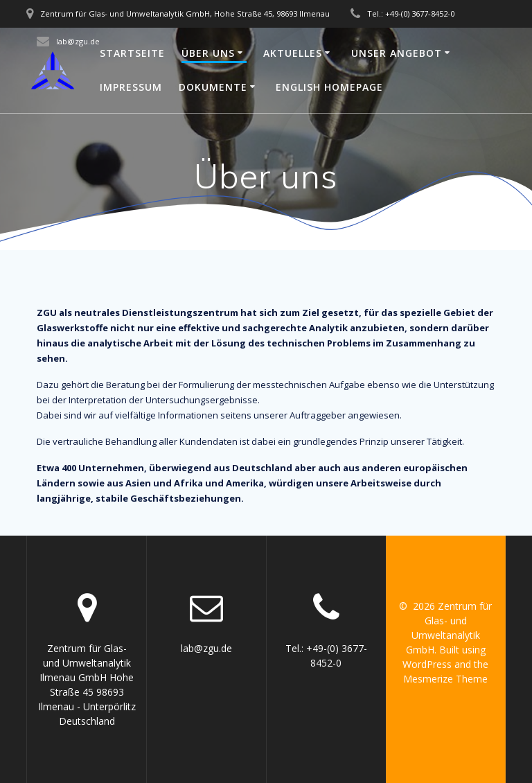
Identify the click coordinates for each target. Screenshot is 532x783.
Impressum (131, 87)
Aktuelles (293, 53)
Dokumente (213, 87)
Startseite (132, 53)
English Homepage (329, 87)
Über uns (208, 53)
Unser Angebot (397, 53)
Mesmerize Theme (445, 679)
